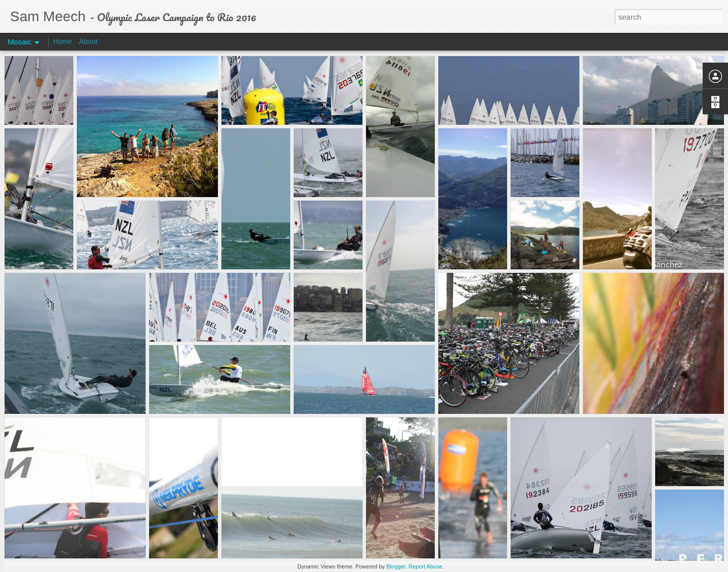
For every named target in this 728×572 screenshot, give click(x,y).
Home (62, 41)
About (88, 41)
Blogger (396, 566)
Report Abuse (425, 566)
